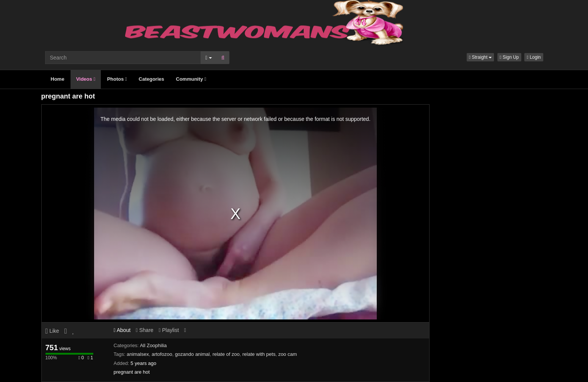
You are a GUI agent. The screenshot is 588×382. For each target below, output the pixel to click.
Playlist (169, 330)
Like (52, 331)
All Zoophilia (153, 345)
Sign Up (509, 57)
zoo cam (288, 354)
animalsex (138, 354)
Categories (151, 79)
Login (534, 57)
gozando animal (192, 354)
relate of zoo (226, 354)
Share (144, 330)
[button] (480, 57)
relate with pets (259, 354)
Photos (117, 79)
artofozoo (162, 354)
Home (58, 79)
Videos (86, 79)
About (122, 330)
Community (191, 79)
